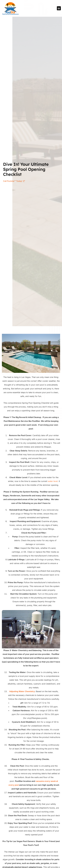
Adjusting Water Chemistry (22, 691)
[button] (59, 8)
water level (53, 481)
